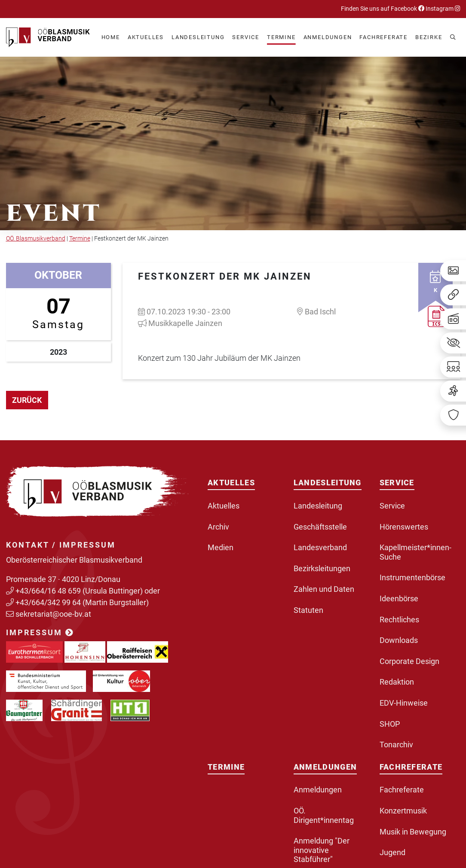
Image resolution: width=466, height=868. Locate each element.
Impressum (40, 632)
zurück (27, 400)
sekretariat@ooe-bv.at (54, 614)
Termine (80, 239)
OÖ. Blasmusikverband (36, 239)
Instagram (442, 9)
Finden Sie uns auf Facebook (383, 9)
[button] (146, 38)
